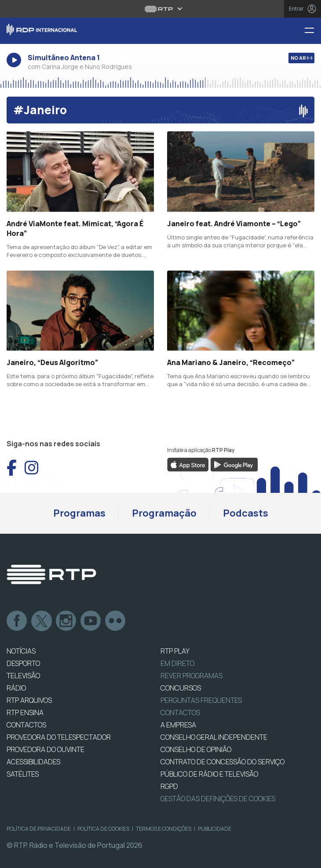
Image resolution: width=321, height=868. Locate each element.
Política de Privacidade (39, 829)
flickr (116, 621)
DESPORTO (23, 663)
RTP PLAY (175, 651)
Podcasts (246, 513)
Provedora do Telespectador (59, 737)
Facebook (17, 621)
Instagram (66, 621)
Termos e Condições (164, 829)
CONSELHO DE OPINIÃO (196, 749)
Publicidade (215, 829)
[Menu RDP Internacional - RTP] (313, 31)
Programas (79, 513)
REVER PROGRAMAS (192, 676)
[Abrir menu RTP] (161, 9)
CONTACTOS (26, 725)
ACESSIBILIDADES (33, 762)
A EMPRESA (178, 725)
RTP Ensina (25, 712)
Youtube (91, 621)
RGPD (169, 786)
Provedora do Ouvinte (46, 749)
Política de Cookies (103, 829)
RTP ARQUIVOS (29, 700)
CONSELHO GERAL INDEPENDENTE (214, 737)
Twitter (42, 621)
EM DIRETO (177, 663)
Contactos (180, 712)
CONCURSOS (181, 688)
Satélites (23, 774)
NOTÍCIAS (21, 651)
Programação (164, 513)
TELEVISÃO (23, 676)
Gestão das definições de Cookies (218, 799)
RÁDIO (16, 688)
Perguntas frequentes (201, 700)
